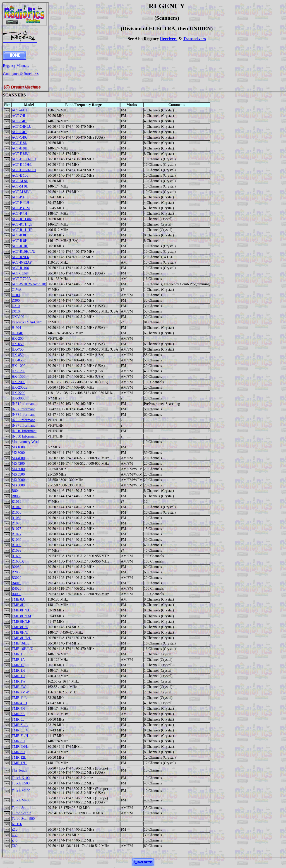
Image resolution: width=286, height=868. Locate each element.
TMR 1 (17, 654)
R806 (16, 496)
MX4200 (18, 463)
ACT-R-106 (20, 268)
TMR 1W (19, 681)
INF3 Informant (23, 415)
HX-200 (18, 338)
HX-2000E (20, 387)
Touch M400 (21, 800)
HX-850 (18, 355)
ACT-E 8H (20, 148)
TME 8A (18, 599)
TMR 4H (18, 708)
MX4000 (18, 458)
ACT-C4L (19, 116)
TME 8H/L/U (22, 638)
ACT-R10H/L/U (24, 251)
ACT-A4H (19, 110)
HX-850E (19, 360)
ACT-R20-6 (20, 257)
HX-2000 (19, 382)
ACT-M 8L (20, 181)
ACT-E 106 (20, 175)
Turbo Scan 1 (22, 808)
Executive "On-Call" (27, 322)
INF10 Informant (24, 431)
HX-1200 (19, 371)
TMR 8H (18, 741)
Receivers (169, 39)
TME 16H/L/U (23, 649)
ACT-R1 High (22, 224)
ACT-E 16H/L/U (24, 170)
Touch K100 (21, 778)
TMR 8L (18, 719)
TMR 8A (18, 714)
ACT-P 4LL (20, 197)
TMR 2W (19, 687)
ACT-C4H (19, 121)
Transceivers (194, 39)
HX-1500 (19, 376)
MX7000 (18, 480)
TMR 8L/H (20, 736)
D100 (16, 295)
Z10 (15, 829)
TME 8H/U (20, 632)
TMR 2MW (20, 692)
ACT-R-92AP (22, 262)
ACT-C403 (20, 137)
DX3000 (18, 317)
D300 (16, 300)
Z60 (15, 846)
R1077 (17, 534)
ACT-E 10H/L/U (24, 159)
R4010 (17, 583)
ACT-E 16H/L (22, 165)
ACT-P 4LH (21, 203)
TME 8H (18, 605)
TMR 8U (18, 752)
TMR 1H (18, 670)
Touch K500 (21, 783)
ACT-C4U (19, 132)
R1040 (17, 507)
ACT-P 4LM (21, 208)
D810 (16, 311)
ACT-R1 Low (22, 219)
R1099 (17, 550)
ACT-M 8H (20, 186)
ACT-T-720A (21, 279)
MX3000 (18, 453)
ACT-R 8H (20, 241)
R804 (16, 491)
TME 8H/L (20, 627)
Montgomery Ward (26, 442)
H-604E (18, 333)
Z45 (15, 840)
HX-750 (18, 349)
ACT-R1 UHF (22, 230)
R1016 (17, 501)
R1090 (17, 545)
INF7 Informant (23, 425)
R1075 (17, 529)
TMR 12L (19, 757)
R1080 (17, 540)
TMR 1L (18, 665)
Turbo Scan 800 (23, 819)
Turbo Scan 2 (22, 813)
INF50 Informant (24, 436)
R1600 (17, 556)
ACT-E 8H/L (21, 154)
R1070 (17, 523)
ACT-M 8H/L (22, 192)
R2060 (17, 567)
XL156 (17, 824)
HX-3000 (19, 398)
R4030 (17, 594)
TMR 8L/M (20, 730)
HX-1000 (19, 366)
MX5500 (18, 474)
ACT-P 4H (19, 213)
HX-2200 (19, 393)
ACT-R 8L (19, 235)
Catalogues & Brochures (21, 74)
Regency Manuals (16, 66)
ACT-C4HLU (22, 126)
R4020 (17, 588)
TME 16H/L (21, 643)
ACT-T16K (20, 273)
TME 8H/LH (21, 622)
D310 (16, 306)
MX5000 (18, 469)
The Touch (19, 770)
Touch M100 (21, 791)
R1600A (18, 561)
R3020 (17, 578)
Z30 (15, 835)
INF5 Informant (23, 420)
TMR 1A (18, 660)
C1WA (17, 290)
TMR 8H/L (20, 747)
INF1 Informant (23, 404)
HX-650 (18, 344)
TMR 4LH (19, 703)
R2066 (17, 572)
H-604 (16, 328)
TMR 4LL (19, 698)
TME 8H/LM (22, 616)
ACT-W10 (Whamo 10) (29, 284)
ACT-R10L (20, 246)
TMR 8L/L (20, 725)
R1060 (17, 518)
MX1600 (18, 447)
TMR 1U (18, 676)
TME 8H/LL (21, 610)
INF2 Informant (23, 409)
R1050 (17, 512)
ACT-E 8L (19, 143)
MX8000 (18, 485)
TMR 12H (19, 763)
